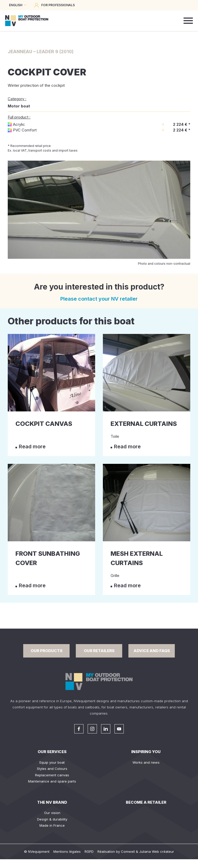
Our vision (52, 813)
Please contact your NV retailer (99, 299)
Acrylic (19, 124)
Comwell (128, 851)
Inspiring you (146, 752)
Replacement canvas (52, 775)
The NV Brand (52, 802)
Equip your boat (52, 762)
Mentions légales (67, 851)
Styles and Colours (52, 769)
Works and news (146, 762)
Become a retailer (146, 802)
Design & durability (52, 819)
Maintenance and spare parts (52, 781)
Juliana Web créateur (157, 851)
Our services (52, 752)
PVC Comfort (25, 130)
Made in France (52, 825)
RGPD (89, 851)
